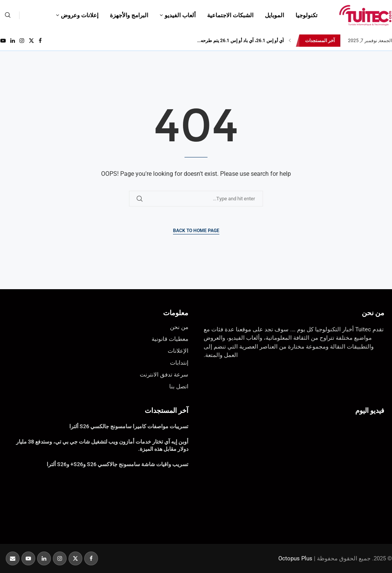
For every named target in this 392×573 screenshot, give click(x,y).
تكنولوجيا (306, 15)
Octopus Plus (295, 558)
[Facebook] (40, 41)
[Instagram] (22, 41)
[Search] (8, 15)
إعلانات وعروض (80, 15)
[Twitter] (31, 41)
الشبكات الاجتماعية (230, 15)
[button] (290, 41)
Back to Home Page (196, 231)
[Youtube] (3, 41)
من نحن (373, 313)
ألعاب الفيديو (180, 15)
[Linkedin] (13, 41)
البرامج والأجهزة (129, 15)
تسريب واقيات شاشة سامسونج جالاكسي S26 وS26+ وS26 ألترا (118, 464)
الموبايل (274, 15)
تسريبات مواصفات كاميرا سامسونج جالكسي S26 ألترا (129, 426)
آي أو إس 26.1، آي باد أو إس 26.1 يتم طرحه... (240, 41)
